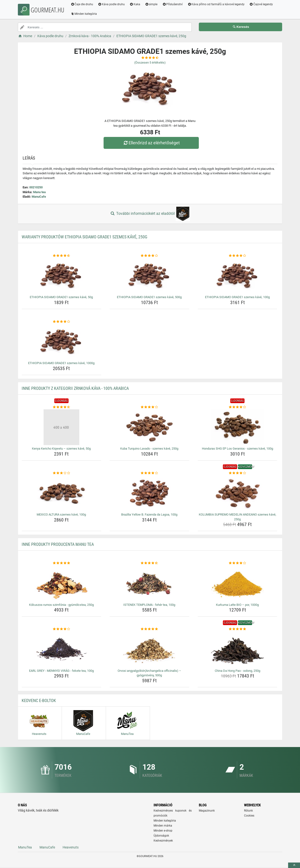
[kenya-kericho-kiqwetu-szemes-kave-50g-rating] (62, 407)
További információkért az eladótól (150, 214)
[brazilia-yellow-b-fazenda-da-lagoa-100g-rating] (149, 473)
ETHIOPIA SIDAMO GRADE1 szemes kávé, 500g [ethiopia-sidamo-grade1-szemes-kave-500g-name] (149, 297)
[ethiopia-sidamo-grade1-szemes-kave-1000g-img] (62, 342)
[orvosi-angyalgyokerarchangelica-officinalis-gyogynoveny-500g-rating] (149, 629)
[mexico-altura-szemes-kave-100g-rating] (62, 473)
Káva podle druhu (112, 4)
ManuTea (25, 847)
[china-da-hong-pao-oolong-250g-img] (237, 649)
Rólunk (248, 811)
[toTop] (294, 865)
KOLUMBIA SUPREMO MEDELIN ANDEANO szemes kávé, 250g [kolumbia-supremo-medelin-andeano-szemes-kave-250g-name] (237, 517)
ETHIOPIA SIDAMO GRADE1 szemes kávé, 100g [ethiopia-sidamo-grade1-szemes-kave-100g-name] (237, 297)
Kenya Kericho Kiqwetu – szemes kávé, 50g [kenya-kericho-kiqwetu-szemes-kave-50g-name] (61, 449)
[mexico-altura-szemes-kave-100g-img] (62, 493)
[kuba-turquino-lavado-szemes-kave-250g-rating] (149, 407)
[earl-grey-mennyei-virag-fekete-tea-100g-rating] (62, 629)
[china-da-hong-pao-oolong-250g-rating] (237, 629)
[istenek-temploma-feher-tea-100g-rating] (149, 563)
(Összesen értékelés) (150, 63)
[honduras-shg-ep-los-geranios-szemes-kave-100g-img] (237, 427)
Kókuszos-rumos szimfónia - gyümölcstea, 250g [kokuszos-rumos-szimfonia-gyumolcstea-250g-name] (61, 605)
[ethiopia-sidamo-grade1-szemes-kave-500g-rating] (149, 256)
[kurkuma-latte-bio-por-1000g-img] (237, 583)
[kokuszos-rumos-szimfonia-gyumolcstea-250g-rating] (62, 563)
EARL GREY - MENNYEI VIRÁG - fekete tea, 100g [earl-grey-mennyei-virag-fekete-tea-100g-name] (61, 671)
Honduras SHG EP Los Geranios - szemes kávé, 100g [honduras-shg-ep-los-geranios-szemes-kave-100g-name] (237, 449)
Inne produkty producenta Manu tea (58, 544)
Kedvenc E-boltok (39, 700)
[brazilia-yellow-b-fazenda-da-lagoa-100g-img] (149, 493)
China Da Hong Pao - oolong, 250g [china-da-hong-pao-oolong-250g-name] (237, 671)
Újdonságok (161, 836)
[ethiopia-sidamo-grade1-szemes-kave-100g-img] (237, 276)
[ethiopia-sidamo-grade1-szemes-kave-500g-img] (149, 276)
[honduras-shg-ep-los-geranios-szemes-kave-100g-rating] (237, 407)
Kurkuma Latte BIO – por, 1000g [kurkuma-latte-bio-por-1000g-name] (237, 605)
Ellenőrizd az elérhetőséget (151, 143)
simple (152, 4)
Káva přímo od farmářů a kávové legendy (217, 4)
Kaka (136, 4)
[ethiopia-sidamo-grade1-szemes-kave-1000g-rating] (62, 322)
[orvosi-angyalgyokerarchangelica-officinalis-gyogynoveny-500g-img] (149, 649)
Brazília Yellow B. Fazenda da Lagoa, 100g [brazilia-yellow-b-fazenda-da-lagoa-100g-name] (149, 514)
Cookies (249, 816)
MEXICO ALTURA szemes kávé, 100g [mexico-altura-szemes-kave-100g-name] (61, 514)
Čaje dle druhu (82, 4)
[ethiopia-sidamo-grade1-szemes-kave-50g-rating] (62, 256)
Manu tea (39, 192)
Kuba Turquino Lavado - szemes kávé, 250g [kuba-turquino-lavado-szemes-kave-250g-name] (149, 449)
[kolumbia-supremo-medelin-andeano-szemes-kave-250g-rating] (237, 473)
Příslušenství (173, 4)
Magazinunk (207, 811)
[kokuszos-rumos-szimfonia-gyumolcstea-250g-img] (62, 583)
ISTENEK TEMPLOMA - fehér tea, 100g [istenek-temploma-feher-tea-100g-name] (149, 605)
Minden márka (163, 826)
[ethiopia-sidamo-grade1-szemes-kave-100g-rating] (237, 256)
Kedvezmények (163, 841)
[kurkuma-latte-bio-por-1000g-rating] (237, 563)
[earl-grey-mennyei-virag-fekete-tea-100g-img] (62, 649)
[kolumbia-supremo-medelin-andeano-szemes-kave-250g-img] (237, 493)
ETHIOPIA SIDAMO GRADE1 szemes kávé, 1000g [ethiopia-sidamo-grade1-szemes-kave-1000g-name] (61, 363)
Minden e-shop (163, 831)
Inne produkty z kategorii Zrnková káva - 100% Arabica (75, 388)
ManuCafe (39, 197)
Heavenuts (71, 847)
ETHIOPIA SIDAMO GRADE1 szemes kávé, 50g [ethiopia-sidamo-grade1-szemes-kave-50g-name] (61, 297)
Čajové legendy (262, 4)
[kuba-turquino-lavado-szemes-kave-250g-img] (149, 427)
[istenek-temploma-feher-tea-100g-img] (149, 583)
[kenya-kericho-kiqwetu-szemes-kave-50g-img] (62, 427)
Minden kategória (84, 14)
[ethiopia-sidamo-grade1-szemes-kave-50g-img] (62, 276)
